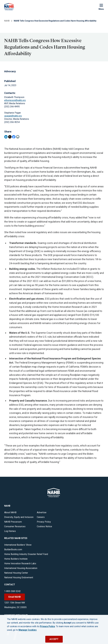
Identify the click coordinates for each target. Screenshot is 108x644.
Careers (41, 517)
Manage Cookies (28, 630)
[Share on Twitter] (10, 137)
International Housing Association (21, 568)
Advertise (42, 512)
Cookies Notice (44, 526)
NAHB (7, 21)
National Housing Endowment (19, 577)
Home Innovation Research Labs (20, 563)
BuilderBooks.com (13, 549)
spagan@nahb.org (13, 116)
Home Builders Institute (16, 559)
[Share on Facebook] (14, 137)
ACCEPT (54, 639)
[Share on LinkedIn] (6, 137)
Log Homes (10, 531)
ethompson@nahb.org (15, 100)
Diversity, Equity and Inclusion (19, 517)
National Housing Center (16, 573)
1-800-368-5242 (12, 591)
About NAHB (10, 512)
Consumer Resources (15, 526)
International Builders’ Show (18, 545)
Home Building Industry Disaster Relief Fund (26, 554)
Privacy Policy (44, 522)
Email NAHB (15, 597)
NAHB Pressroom (13, 522)
